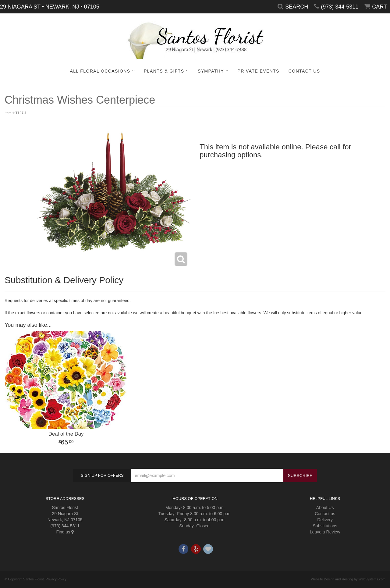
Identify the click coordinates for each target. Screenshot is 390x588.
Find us (65, 532)
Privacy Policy (56, 579)
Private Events (258, 71)
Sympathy (211, 71)
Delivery (325, 520)
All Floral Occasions (100, 71)
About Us (325, 508)
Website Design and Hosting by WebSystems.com (348, 579)
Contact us (325, 514)
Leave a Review (325, 532)
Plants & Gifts (164, 71)
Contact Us (304, 71)
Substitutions (325, 526)
